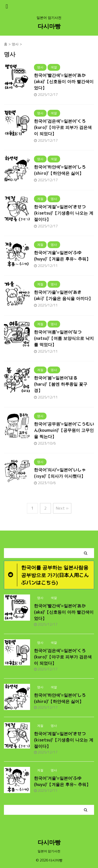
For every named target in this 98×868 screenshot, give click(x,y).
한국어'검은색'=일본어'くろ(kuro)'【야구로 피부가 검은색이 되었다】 (63, 127)
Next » (62, 508)
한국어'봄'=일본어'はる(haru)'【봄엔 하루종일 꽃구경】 (61, 384)
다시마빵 (49, 26)
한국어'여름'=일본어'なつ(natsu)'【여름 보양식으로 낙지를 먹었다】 (64, 338)
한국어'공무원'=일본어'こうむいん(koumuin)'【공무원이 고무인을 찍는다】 (64, 430)
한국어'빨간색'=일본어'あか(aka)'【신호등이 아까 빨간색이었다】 (64, 81)
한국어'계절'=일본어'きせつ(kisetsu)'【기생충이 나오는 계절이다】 (64, 213)
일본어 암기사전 (49, 851)
